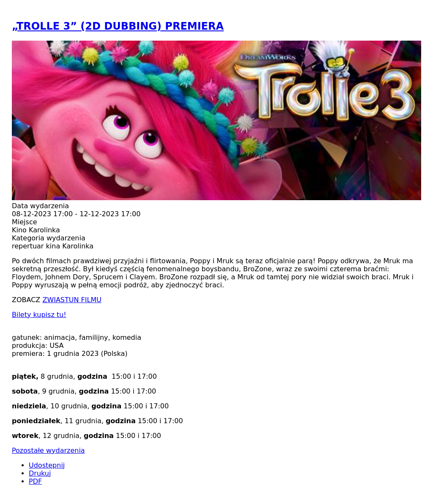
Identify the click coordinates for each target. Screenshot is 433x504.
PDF (35, 481)
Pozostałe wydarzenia (48, 450)
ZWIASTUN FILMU (72, 300)
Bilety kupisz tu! (39, 315)
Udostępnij (47, 465)
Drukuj (40, 473)
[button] (216, 198)
